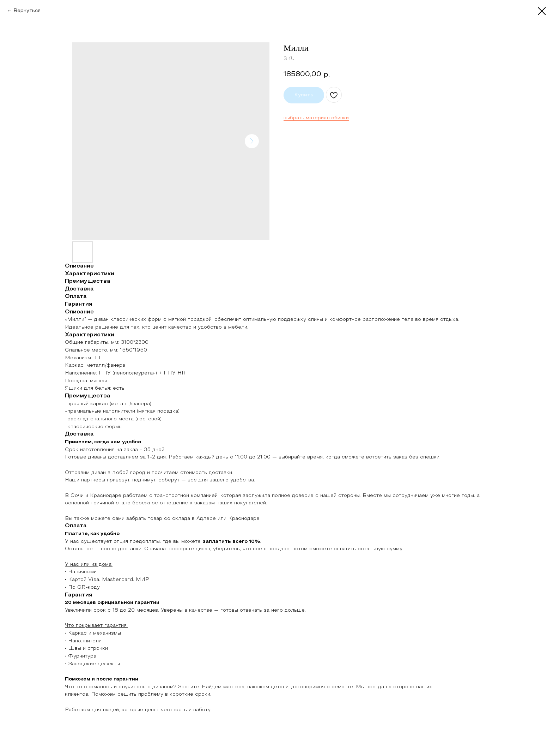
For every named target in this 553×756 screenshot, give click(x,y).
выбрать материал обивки (316, 118)
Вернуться (27, 11)
